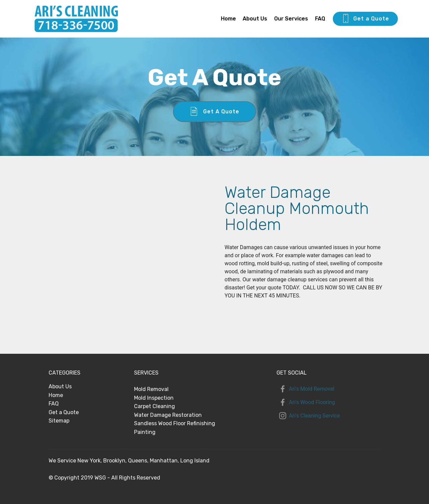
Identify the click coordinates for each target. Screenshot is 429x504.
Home (228, 19)
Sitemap (59, 421)
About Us (255, 19)
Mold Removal (151, 389)
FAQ (320, 19)
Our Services (291, 19)
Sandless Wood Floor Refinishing (175, 423)
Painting (145, 432)
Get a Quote (365, 19)
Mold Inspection (154, 398)
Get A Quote (214, 112)
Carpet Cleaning (155, 406)
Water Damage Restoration (168, 415)
